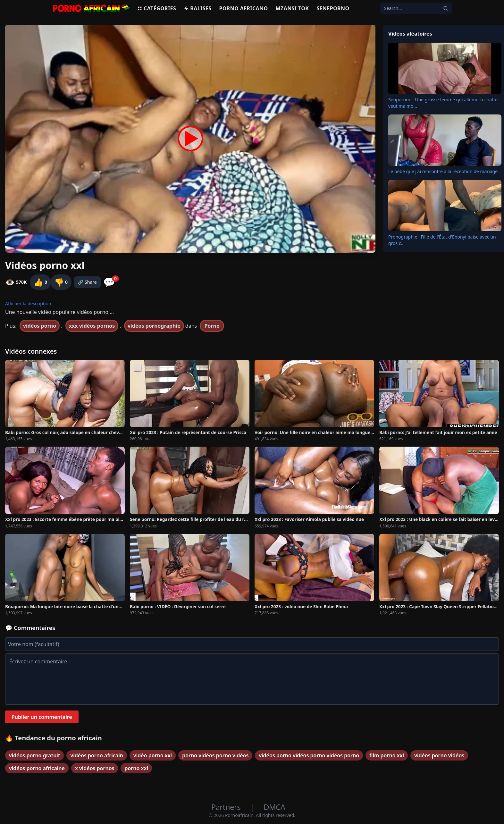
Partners (227, 807)
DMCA (274, 807)
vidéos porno (40, 326)
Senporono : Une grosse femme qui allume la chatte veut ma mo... (443, 103)
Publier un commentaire (42, 717)
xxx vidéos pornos (92, 326)
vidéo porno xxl (153, 755)
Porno (212, 326)
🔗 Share (87, 282)
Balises (197, 8)
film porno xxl (387, 755)
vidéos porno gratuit (34, 755)
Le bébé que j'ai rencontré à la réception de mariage (443, 171)
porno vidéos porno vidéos (215, 755)
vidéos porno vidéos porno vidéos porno (309, 755)
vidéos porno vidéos (439, 755)
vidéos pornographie (154, 326)
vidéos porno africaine (37, 768)
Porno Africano (243, 8)
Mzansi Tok (292, 8)
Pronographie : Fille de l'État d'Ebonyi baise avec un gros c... (442, 240)
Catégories (157, 8)
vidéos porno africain (97, 755)
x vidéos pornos (95, 768)
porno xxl (136, 768)
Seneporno (333, 8)
